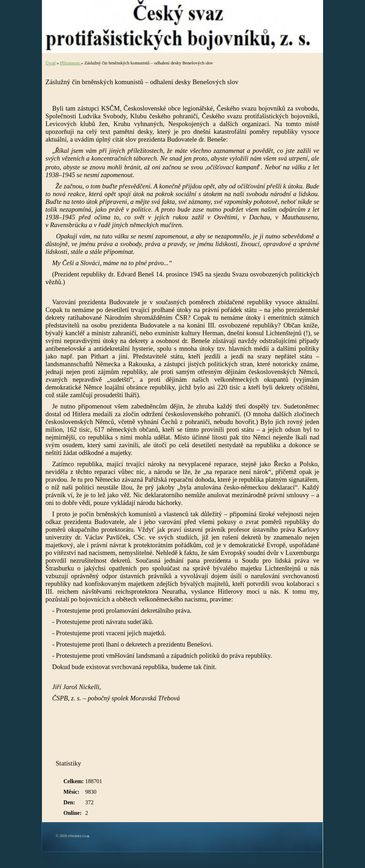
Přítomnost (70, 63)
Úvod (50, 63)
